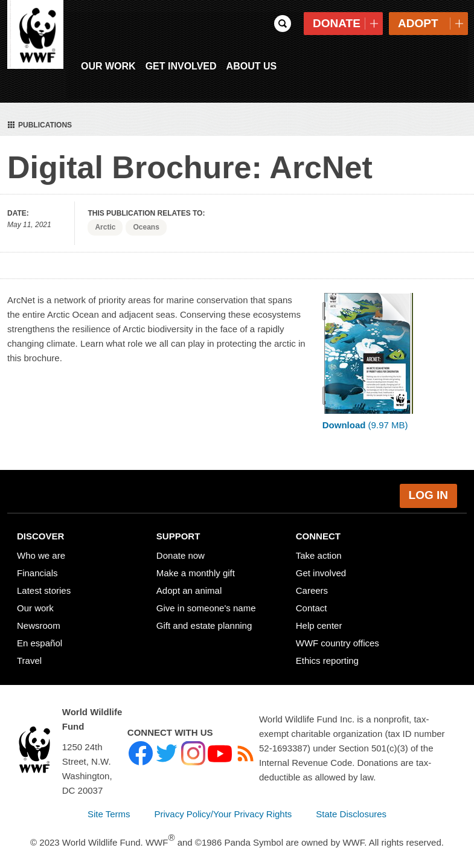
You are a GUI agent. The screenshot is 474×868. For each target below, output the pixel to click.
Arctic (105, 221)
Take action (319, 549)
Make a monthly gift (196, 567)
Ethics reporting (327, 654)
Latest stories (44, 584)
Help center (319, 619)
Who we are (41, 549)
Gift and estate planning (204, 619)
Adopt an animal (189, 584)
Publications (38, 118)
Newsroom (39, 619)
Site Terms (109, 808)
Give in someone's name (206, 602)
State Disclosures (351, 808)
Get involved (321, 567)
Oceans (146, 221)
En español (40, 637)
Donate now (181, 549)
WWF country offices (338, 637)
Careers (312, 584)
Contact (312, 602)
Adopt (418, 23)
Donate (337, 23)
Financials (37, 567)
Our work (35, 602)
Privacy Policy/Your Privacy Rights (223, 808)
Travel (29, 654)
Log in (428, 489)
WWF (36, 36)
